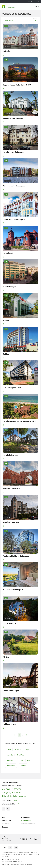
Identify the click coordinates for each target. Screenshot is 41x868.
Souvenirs (10, 755)
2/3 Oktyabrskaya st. (8, 803)
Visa (28, 760)
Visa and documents (28, 824)
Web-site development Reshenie (11, 859)
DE (10, 848)
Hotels (21, 760)
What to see (25, 817)
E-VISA (9, 750)
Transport (23, 766)
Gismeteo (9, 840)
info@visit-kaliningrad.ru (15, 796)
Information (6, 824)
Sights (28, 750)
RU (16, 848)
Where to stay (26, 820)
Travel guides (11, 766)
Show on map (8, 20)
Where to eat (7, 820)
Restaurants (10, 760)
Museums (18, 750)
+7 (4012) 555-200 (13, 789)
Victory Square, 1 (7, 800)
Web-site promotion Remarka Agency (12, 862)
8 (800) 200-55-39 (13, 793)
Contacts (5, 827)
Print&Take (21, 755)
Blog (3, 817)
